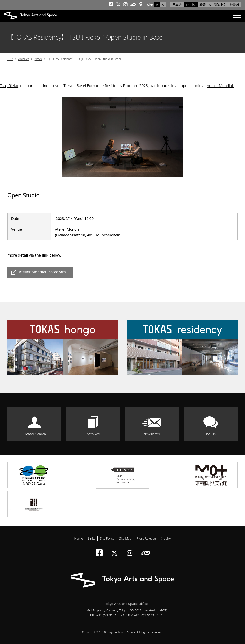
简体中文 (220, 5)
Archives (24, 59)
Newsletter (152, 434)
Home (79, 538)
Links (91, 538)
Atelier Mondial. (220, 86)
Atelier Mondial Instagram (42, 272)
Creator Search (34, 434)
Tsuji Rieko (9, 86)
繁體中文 (206, 5)
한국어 (234, 5)
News (38, 59)
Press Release (146, 538)
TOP (10, 59)
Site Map (125, 538)
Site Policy (107, 538)
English (191, 5)
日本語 (177, 5)
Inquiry (211, 434)
